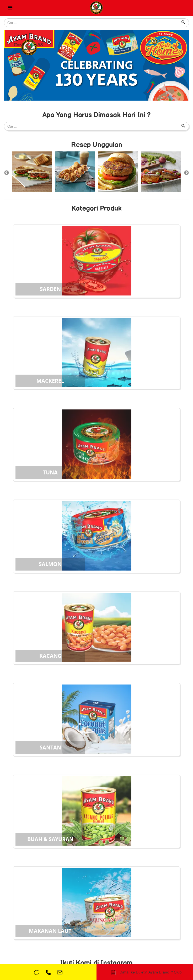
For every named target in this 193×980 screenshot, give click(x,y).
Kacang (50, 656)
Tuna (50, 472)
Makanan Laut (50, 931)
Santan (50, 748)
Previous (7, 173)
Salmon (50, 564)
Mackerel (50, 381)
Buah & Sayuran (50, 839)
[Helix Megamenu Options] (10, 8)
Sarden (50, 289)
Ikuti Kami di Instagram (97, 963)
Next (186, 173)
